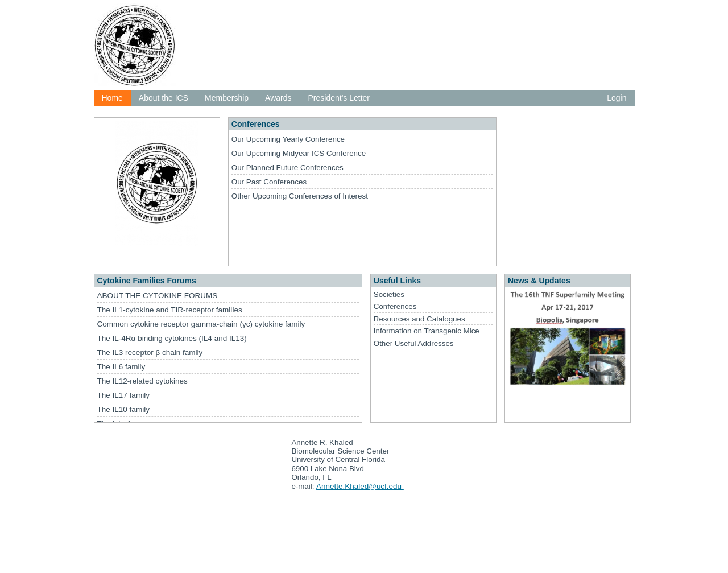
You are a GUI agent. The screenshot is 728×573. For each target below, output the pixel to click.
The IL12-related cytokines (142, 381)
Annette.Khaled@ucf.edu (360, 486)
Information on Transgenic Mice (427, 331)
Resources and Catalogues (419, 319)
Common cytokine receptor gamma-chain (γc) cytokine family (201, 324)
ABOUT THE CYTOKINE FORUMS (158, 296)
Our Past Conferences (269, 182)
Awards (278, 98)
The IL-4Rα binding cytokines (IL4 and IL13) (172, 338)
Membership (227, 98)
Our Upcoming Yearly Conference (288, 139)
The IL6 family (121, 367)
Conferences (395, 306)
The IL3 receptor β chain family (150, 353)
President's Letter (339, 98)
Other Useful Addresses (414, 343)
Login (617, 98)
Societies (389, 294)
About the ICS (164, 98)
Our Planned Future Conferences (288, 168)
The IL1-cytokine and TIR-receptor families (170, 310)
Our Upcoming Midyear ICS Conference (299, 153)
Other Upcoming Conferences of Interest (300, 196)
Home (112, 98)
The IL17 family (123, 395)
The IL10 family (123, 409)
